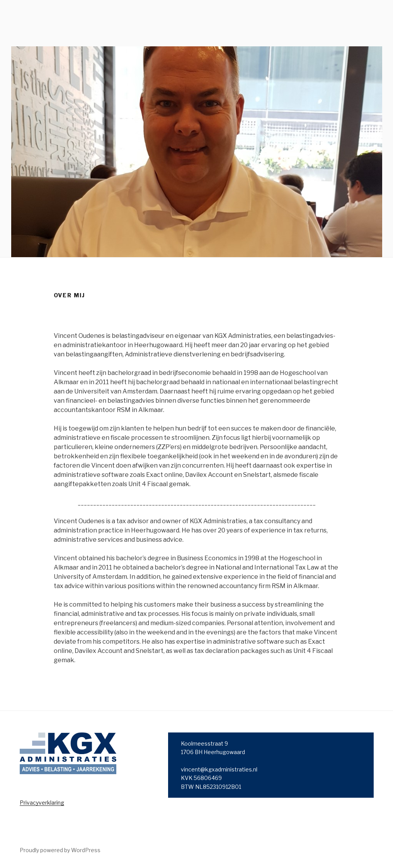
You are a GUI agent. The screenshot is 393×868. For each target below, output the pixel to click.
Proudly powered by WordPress (60, 850)
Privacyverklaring (42, 803)
